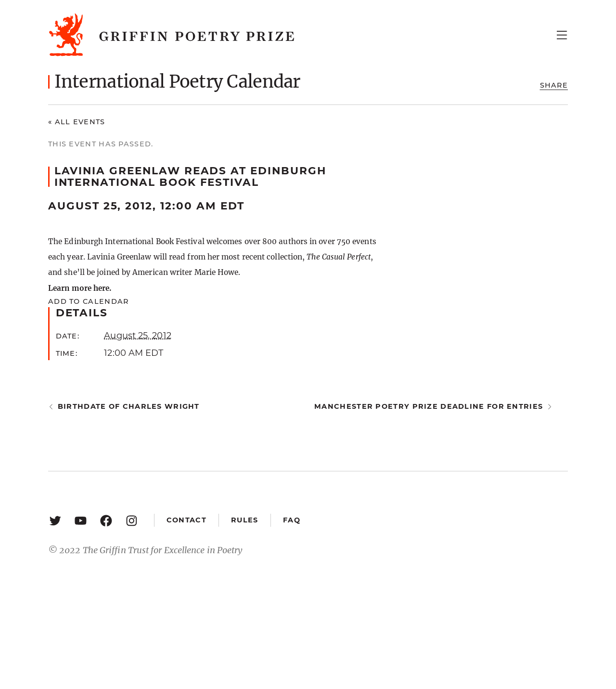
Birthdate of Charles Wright (129, 406)
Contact (186, 520)
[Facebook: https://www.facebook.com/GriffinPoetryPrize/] (106, 520)
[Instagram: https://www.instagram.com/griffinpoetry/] (132, 520)
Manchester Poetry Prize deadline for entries (429, 406)
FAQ (292, 520)
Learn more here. (80, 288)
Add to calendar (88, 301)
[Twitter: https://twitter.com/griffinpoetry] (55, 520)
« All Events (77, 122)
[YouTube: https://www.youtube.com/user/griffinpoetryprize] (81, 520)
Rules (244, 520)
